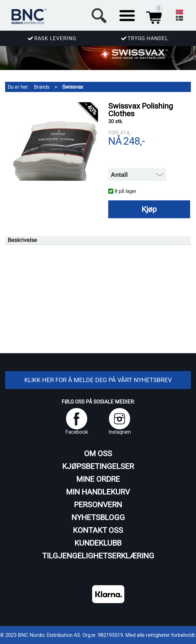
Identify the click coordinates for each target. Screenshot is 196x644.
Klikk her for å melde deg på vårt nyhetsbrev (98, 380)
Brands (42, 87)
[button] (127, 15)
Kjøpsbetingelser (98, 466)
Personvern (98, 505)
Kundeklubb (98, 543)
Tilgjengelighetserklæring (98, 556)
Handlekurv (155, 15)
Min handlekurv (98, 492)
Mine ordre (98, 479)
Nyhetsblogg (98, 517)
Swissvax (73, 87)
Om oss (98, 453)
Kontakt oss (98, 530)
